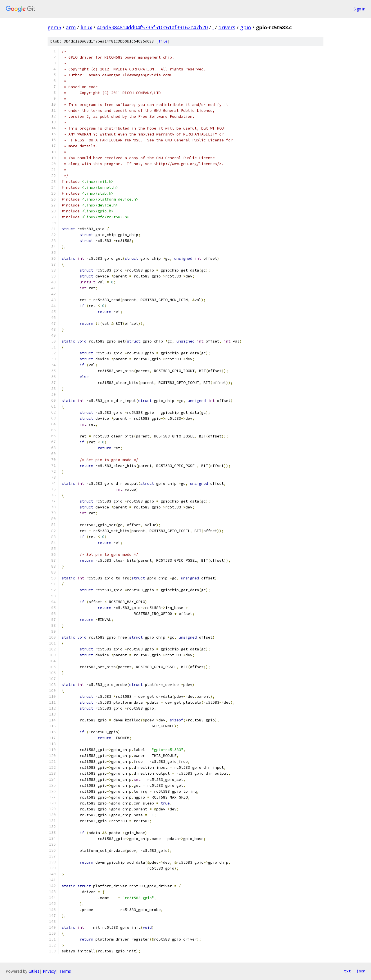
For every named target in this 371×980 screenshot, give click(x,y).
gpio (246, 27)
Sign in (359, 9)
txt (347, 971)
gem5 (54, 27)
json (361, 971)
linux (86, 27)
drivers (227, 27)
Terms (65, 971)
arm (71, 27)
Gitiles (34, 971)
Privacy (49, 971)
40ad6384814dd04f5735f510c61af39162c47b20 (152, 27)
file (163, 41)
